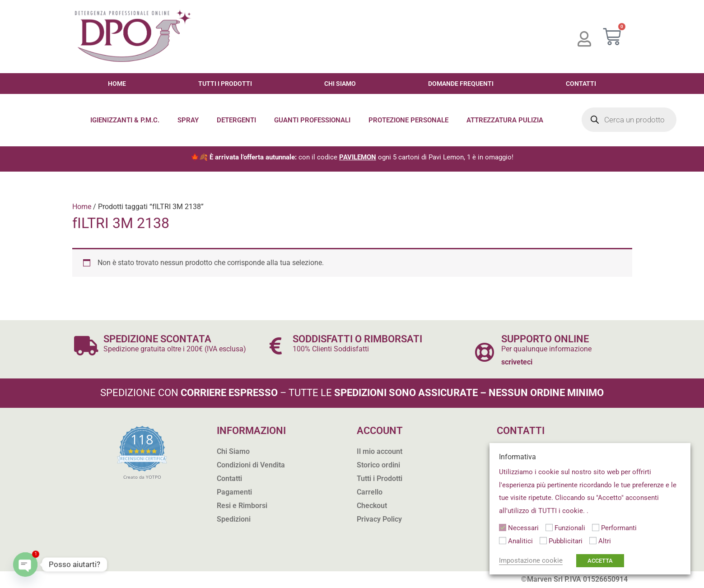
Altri (605, 541)
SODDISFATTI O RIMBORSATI (362, 339)
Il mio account (380, 451)
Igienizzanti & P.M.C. (125, 120)
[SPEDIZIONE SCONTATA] (86, 346)
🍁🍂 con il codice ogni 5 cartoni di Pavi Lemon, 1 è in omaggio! (352, 157)
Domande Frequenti (461, 84)
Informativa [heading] (518, 457)
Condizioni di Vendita (251, 465)
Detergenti (236, 120)
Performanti (619, 528)
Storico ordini (378, 465)
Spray (188, 120)
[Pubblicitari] (543, 541)
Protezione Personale (408, 120)
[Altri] (593, 541)
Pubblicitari (566, 541)
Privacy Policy (379, 519)
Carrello (370, 492)
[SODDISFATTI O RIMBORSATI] (276, 346)
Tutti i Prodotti (225, 84)
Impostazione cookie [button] (531, 560)
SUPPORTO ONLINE (548, 339)
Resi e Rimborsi (242, 506)
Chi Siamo (340, 84)
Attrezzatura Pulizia (505, 120)
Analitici (520, 541)
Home (117, 84)
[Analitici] (503, 541)
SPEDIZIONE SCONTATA (160, 339)
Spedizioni (234, 519)
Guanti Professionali (312, 120)
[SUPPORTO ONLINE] (484, 352)
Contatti (581, 84)
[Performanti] (596, 527)
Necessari (523, 528)
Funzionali (570, 528)
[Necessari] (503, 527)
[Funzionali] (549, 527)
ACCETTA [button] (600, 561)
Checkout (372, 506)
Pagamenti (234, 492)
